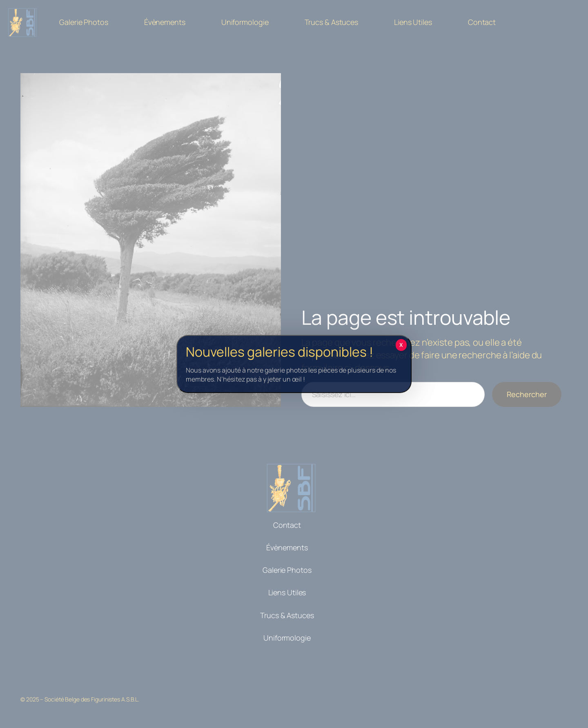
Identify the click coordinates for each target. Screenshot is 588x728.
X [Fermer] (401, 345)
